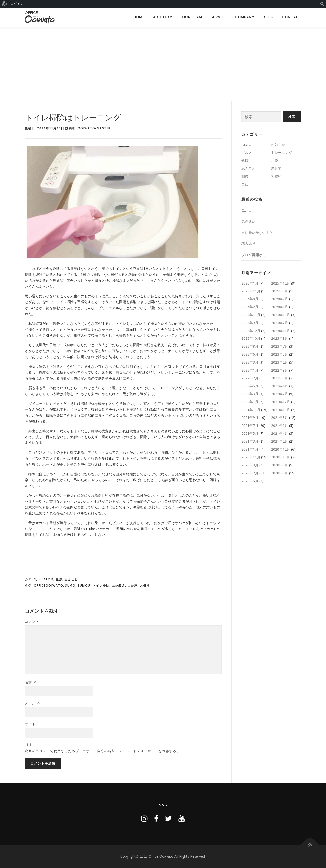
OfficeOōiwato (49, 586)
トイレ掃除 (101, 586)
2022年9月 (280, 370)
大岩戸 (132, 586)
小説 (275, 161)
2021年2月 (280, 441)
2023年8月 (250, 346)
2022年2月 (280, 394)
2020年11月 (251, 457)
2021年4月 (280, 433)
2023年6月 (250, 354)
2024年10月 (281, 315)
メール (33, 703)
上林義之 (118, 586)
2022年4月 (280, 386)
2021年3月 (250, 441)
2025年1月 (280, 307)
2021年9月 (250, 417)
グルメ (247, 153)
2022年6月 (280, 378)
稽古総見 (248, 244)
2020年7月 (250, 473)
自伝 (245, 184)
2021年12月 (281, 402)
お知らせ (278, 145)
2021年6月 (280, 425)
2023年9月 (280, 338)
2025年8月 (250, 299)
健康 (59, 579)
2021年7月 (250, 425)
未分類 (276, 168)
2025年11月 (251, 291)
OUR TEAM (192, 17)
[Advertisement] (163, 64)
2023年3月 (250, 362)
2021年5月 (250, 433)
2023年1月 (250, 370)
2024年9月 (250, 323)
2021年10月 (281, 410)
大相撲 (145, 586)
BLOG (268, 17)
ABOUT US (163, 17)
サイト (30, 724)
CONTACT (292, 17)
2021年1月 (250, 449)
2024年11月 (251, 315)
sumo (70, 586)
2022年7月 (250, 378)
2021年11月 (251, 410)
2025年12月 (281, 283)
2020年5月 (250, 481)
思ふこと (71, 579)
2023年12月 (251, 331)
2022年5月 (250, 386)
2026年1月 (250, 283)
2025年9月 (280, 291)
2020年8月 (280, 465)
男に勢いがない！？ (257, 232)
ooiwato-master (94, 128)
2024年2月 (280, 323)
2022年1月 (250, 402)
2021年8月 (280, 417)
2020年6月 (280, 473)
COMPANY (245, 17)
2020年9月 (250, 465)
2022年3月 (250, 394)
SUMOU (84, 586)
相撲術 (276, 176)
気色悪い (248, 221)
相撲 (245, 176)
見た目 (247, 210)
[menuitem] (4, 4)
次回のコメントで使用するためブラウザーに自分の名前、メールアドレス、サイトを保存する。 (103, 751)
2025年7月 (280, 299)
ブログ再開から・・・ (259, 255)
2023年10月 (251, 338)
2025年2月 (250, 307)
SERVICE (219, 17)
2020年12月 (281, 449)
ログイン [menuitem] (17, 4)
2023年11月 (281, 331)
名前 (31, 682)
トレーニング (282, 153)
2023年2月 (280, 362)
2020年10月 (281, 457)
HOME (139, 17)
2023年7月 (280, 346)
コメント (34, 621)
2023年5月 (280, 354)
